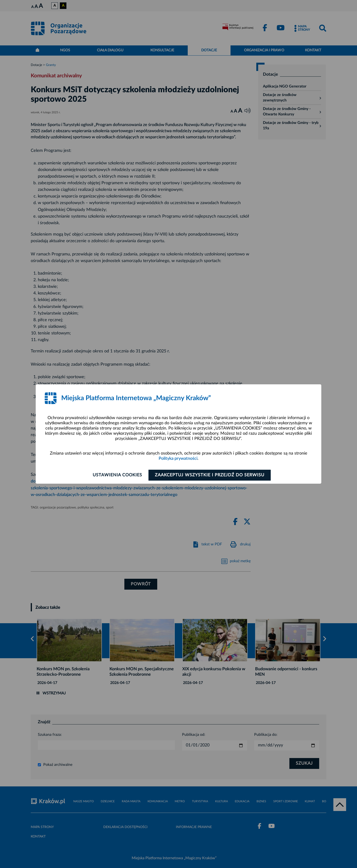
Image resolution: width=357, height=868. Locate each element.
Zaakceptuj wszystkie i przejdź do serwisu (210, 475)
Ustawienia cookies (117, 475)
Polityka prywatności (178, 459)
